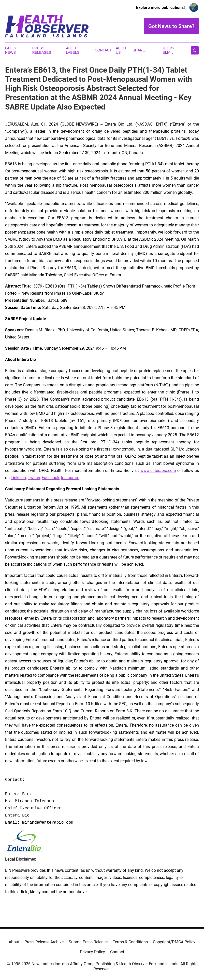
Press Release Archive (44, 942)
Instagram (70, 478)
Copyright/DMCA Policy (174, 942)
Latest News (12, 50)
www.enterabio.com (158, 471)
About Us (122, 50)
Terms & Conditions (130, 942)
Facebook (50, 478)
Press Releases (42, 50)
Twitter (34, 478)
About (14, 942)
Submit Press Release (88, 942)
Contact (103, 50)
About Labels (73, 50)
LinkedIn (18, 478)
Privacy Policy (92, 952)
